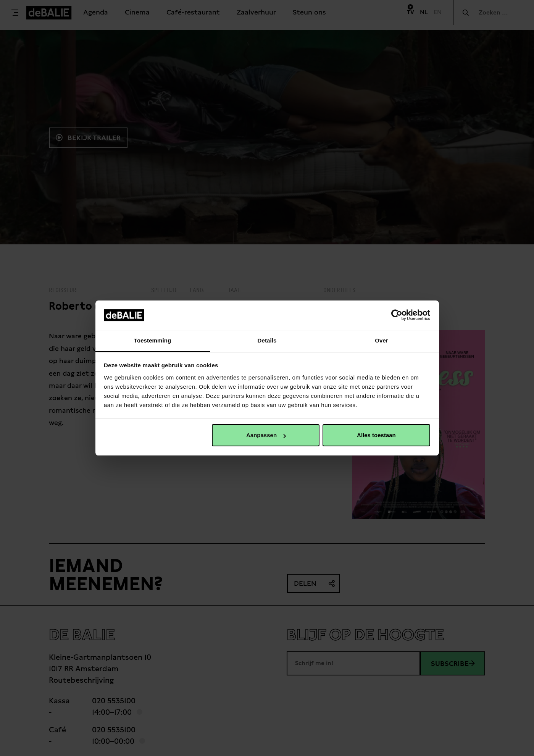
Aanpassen (266, 435)
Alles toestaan (376, 435)
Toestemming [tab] (153, 340)
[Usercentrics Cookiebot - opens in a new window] (397, 315)
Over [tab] (382, 340)
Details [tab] (267, 340)
